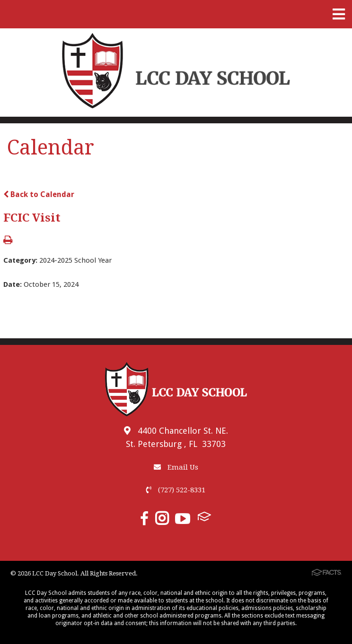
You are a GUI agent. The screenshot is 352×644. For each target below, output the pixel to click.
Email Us (176, 467)
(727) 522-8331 (176, 490)
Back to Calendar (39, 194)
